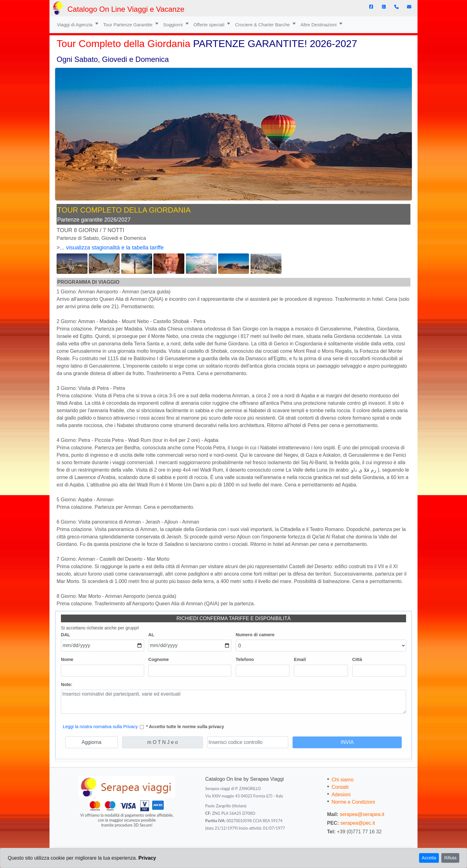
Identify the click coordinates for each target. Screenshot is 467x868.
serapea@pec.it (358, 823)
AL (151, 635)
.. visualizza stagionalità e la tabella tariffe (113, 248)
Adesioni (341, 795)
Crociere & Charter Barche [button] (263, 25)
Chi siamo (343, 780)
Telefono (245, 659)
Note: (67, 684)
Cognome (159, 659)
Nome (67, 659)
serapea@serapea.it (362, 814)
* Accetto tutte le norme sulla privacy (185, 727)
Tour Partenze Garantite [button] (129, 25)
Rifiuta (450, 858)
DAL (66, 635)
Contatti (340, 787)
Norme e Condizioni (353, 802)
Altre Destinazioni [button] (319, 25)
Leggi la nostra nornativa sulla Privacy (100, 727)
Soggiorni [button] (174, 25)
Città (357, 659)
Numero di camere (255, 635)
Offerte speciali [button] (210, 25)
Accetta (429, 858)
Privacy (147, 858)
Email (300, 659)
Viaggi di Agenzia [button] (75, 25)
